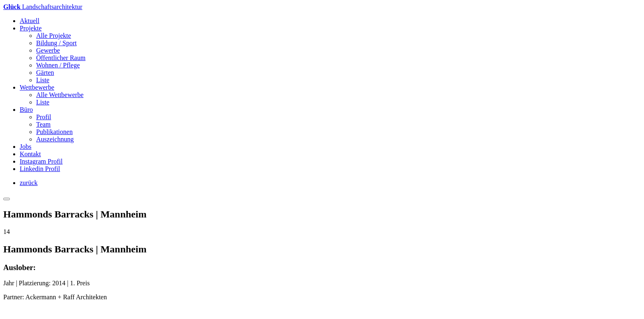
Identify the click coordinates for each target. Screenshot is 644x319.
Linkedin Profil (40, 169)
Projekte (31, 28)
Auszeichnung (55, 139)
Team (43, 124)
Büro (26, 110)
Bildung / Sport (56, 43)
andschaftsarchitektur (43, 7)
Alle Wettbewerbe (60, 95)
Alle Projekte (54, 36)
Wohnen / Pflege (58, 65)
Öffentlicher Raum (61, 58)
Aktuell (30, 21)
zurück (29, 183)
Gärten (45, 73)
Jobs (25, 147)
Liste (43, 80)
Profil (44, 117)
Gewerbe (48, 50)
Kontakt (30, 154)
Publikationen (54, 132)
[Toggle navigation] (7, 199)
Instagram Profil (41, 161)
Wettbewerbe (37, 87)
